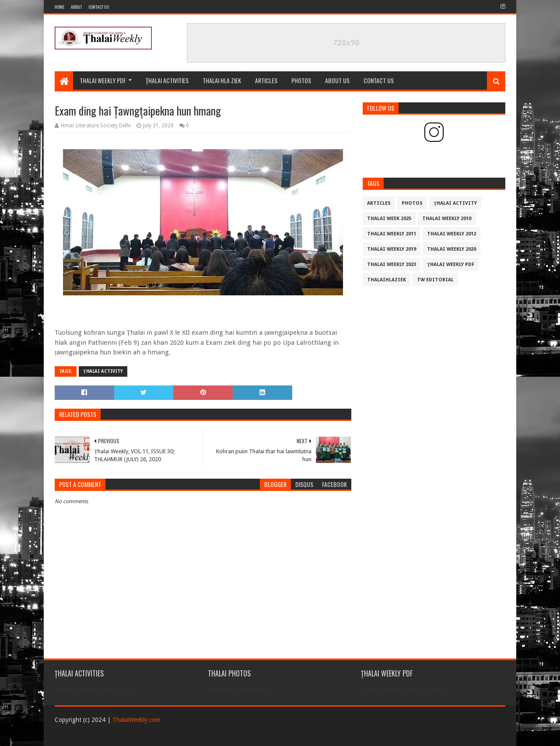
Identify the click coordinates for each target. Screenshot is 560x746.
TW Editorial (435, 280)
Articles (266, 80)
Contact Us (99, 7)
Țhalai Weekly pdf (451, 264)
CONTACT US (379, 80)
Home (59, 7)
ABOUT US (337, 80)
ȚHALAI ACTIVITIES (167, 80)
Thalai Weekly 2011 (392, 234)
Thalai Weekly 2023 (392, 264)
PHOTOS (301, 80)
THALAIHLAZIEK (387, 280)
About (76, 7)
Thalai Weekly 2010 (447, 219)
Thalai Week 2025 (389, 219)
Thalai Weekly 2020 (451, 249)
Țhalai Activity (103, 371)
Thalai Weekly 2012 (451, 234)
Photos (412, 203)
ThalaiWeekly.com (136, 720)
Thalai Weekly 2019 (392, 249)
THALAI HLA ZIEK (222, 80)
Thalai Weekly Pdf (103, 80)
